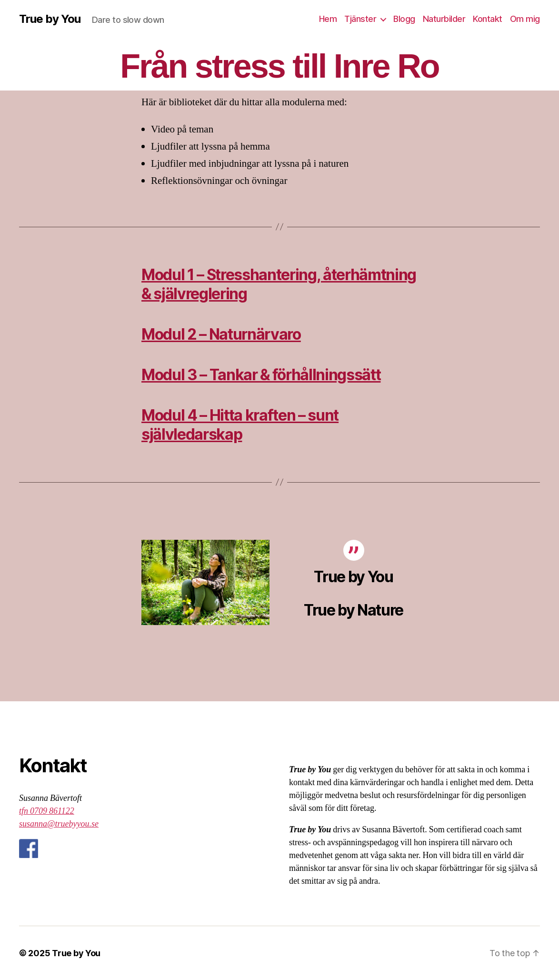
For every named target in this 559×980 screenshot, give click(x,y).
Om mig (525, 19)
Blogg (404, 19)
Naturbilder (444, 19)
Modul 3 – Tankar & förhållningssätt (261, 375)
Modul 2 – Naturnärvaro (221, 334)
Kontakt (488, 19)
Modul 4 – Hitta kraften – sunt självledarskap (240, 425)
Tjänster (360, 19)
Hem (328, 19)
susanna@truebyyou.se (59, 824)
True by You (50, 19)
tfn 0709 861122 (47, 811)
